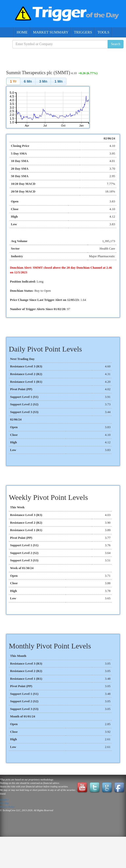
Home (22, 32)
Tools (103, 32)
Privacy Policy (7, 807)
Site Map (4, 803)
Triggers (83, 32)
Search (116, 44)
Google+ (4, 800)
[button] (13, 81)
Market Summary (51, 32)
